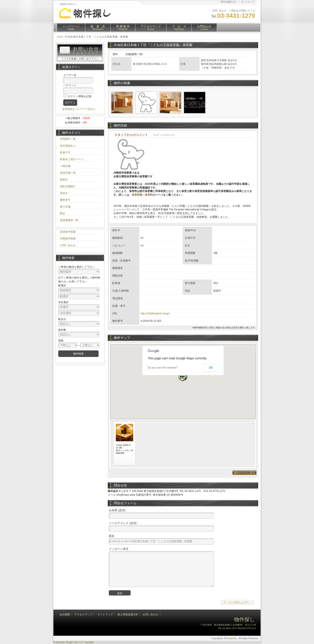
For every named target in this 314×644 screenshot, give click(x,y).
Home (60, 37)
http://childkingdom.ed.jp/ (155, 313)
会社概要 (65, 615)
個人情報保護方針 (128, 615)
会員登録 (67, 109)
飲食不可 (65, 152)
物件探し (234, 638)
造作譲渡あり (68, 146)
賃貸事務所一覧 (69, 220)
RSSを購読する (228, 2)
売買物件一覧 (68, 139)
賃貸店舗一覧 (68, 173)
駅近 (63, 213)
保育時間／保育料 (142, 195)
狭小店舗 (65, 207)
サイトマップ (248, 2)
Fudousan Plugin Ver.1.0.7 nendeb (73, 642)
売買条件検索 (68, 239)
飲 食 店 (98, 28)
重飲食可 (65, 200)
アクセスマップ (151, 28)
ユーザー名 (70, 75)
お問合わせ (204, 28)
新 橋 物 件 (123, 28)
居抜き (64, 193)
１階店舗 (65, 166)
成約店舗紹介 (68, 186)
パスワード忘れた (85, 109)
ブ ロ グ (179, 28)
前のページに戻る (244, 473)
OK (211, 368)
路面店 (64, 180)
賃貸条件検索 (68, 232)
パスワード (70, 85)
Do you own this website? (163, 368)
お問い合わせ (68, 245)
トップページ (71, 28)
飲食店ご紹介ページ (72, 159)
